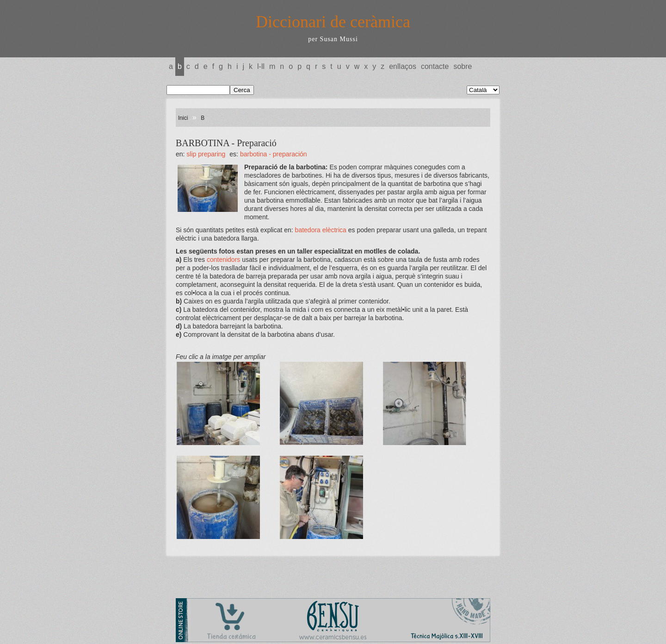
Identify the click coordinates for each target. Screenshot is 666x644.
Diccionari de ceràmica (333, 22)
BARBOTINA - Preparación (274, 154)
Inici (183, 118)
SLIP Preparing (206, 154)
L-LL (261, 66)
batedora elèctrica (321, 230)
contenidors (222, 260)
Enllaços (403, 66)
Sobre (462, 66)
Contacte (435, 66)
